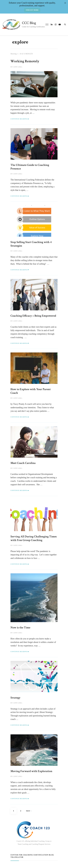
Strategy (15, 698)
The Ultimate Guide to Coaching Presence (30, 167)
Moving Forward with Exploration (31, 771)
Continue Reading (20, 119)
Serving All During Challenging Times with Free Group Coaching (34, 538)
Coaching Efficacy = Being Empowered (33, 316)
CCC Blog (29, 23)
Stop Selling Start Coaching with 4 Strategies (31, 244)
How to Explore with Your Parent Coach (31, 391)
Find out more (32, 10)
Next (29, 811)
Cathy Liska (17, 67)
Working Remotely (25, 61)
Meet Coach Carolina (23, 463)
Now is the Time (20, 627)
